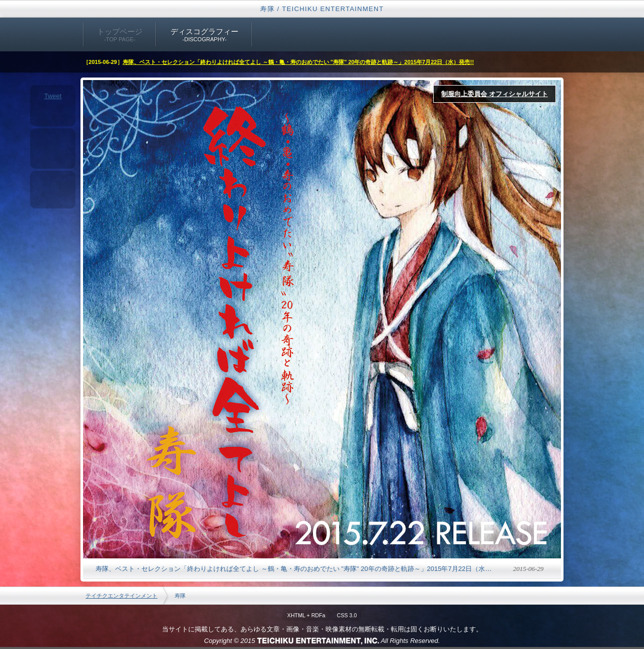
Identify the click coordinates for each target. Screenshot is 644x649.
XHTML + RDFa (306, 615)
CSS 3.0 (347, 615)
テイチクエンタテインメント (122, 596)
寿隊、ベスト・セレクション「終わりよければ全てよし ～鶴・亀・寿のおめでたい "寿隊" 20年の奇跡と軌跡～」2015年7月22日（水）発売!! (298, 62)
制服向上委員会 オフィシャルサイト (495, 94)
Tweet (53, 96)
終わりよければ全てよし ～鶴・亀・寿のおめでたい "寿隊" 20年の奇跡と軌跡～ (322, 319)
